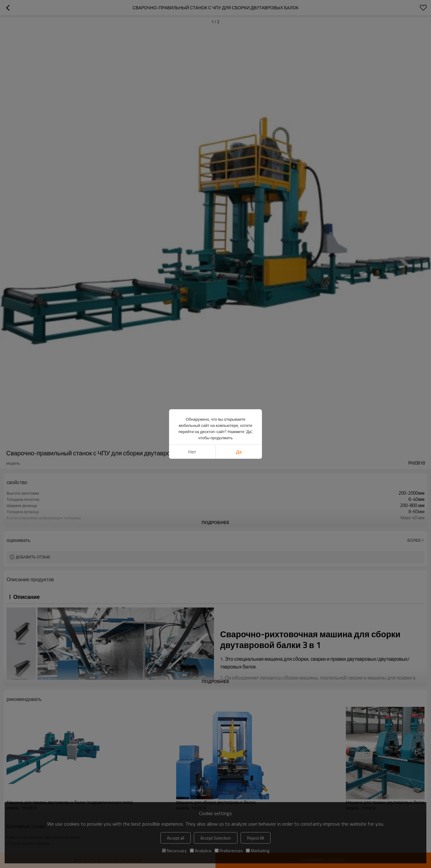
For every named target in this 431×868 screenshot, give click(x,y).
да (239, 452)
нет (192, 452)
